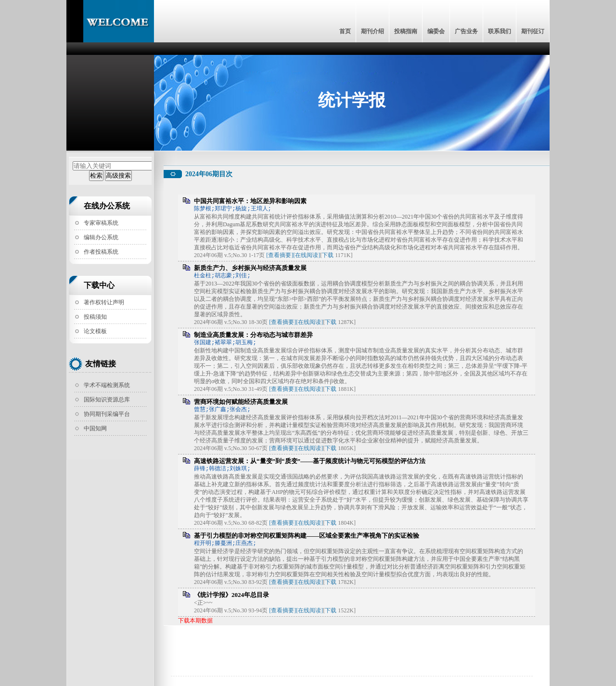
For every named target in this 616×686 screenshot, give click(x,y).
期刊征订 (533, 31)
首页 (345, 31)
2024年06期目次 (209, 174)
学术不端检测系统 (107, 385)
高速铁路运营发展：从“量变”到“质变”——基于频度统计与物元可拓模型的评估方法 (310, 461)
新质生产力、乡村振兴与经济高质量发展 (250, 268)
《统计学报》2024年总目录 (231, 595)
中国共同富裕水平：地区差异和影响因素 (250, 201)
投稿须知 (95, 317)
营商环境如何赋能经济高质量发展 (241, 402)
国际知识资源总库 (107, 400)
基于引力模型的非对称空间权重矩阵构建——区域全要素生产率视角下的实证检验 (307, 536)
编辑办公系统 (101, 237)
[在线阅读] (307, 255)
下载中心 (99, 285)
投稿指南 (406, 31)
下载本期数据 (195, 621)
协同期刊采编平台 (107, 414)
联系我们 (500, 31)
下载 (328, 255)
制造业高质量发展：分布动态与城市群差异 (253, 335)
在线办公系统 (107, 206)
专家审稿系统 (101, 223)
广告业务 (466, 31)
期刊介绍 (372, 31)
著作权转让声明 (104, 302)
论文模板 (95, 331)
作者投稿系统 (101, 252)
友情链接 (101, 364)
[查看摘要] (280, 255)
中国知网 (95, 428)
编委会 (436, 31)
